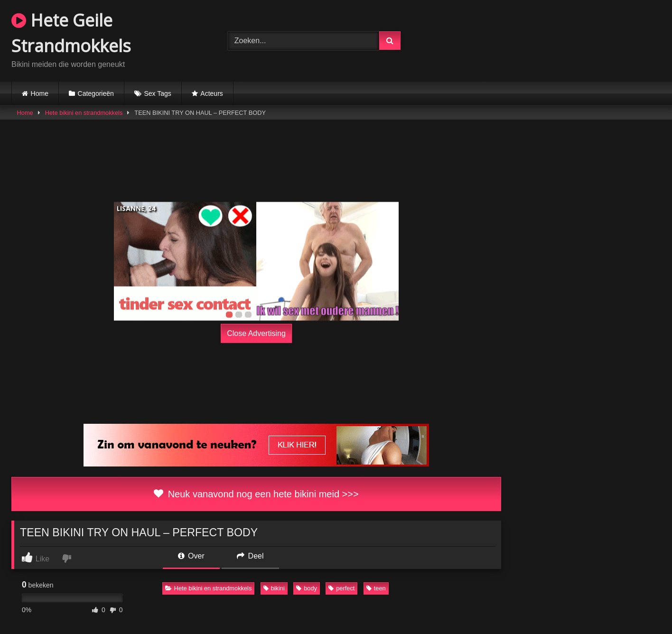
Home (40, 93)
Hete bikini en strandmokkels (84, 113)
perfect (341, 588)
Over (191, 556)
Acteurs (211, 93)
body (307, 588)
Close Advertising (256, 333)
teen (376, 588)
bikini (274, 588)
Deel (250, 556)
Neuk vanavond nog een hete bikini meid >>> (256, 494)
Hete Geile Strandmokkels (71, 33)
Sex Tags (157, 93)
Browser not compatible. (552, 39)
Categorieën (96, 93)
